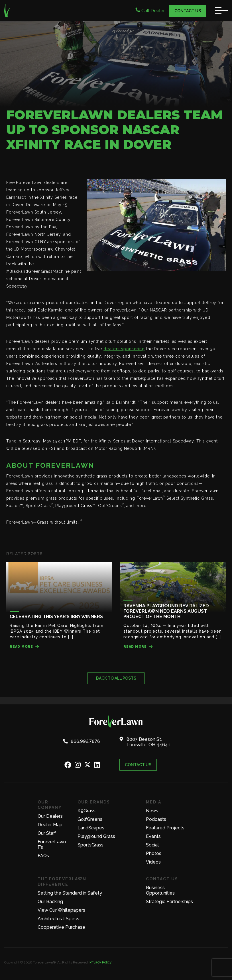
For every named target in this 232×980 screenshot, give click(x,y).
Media (154, 802)
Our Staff (47, 833)
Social (152, 845)
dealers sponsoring (124, 349)
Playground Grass (96, 836)
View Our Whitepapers (61, 910)
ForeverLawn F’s (52, 844)
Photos (154, 853)
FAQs (43, 856)
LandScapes (91, 828)
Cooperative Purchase (61, 927)
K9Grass (87, 811)
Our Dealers (50, 816)
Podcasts (156, 819)
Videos (153, 862)
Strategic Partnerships (169, 902)
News (152, 811)
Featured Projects (165, 828)
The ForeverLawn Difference (62, 882)
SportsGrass (90, 845)
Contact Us (188, 11)
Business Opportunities (160, 890)
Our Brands (94, 802)
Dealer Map (50, 825)
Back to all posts (116, 678)
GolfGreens (90, 819)
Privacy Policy (101, 962)
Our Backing (50, 902)
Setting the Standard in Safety (70, 893)
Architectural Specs (58, 919)
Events (153, 836)
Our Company (50, 805)
